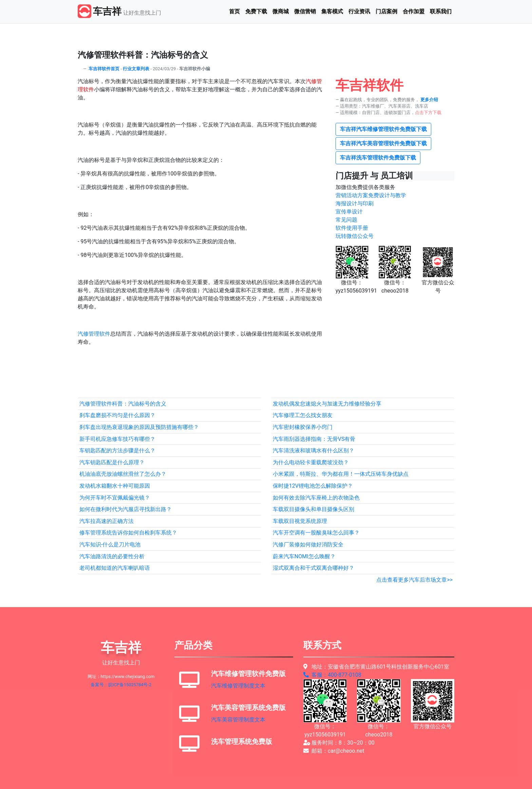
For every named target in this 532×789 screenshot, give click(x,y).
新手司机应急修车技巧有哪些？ (117, 439)
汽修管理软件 (94, 334)
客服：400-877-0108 (332, 675)
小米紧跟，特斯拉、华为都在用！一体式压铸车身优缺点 (341, 474)
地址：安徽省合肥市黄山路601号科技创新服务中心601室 (376, 667)
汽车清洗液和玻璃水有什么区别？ (313, 450)
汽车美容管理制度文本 (238, 720)
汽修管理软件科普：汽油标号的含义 (123, 404)
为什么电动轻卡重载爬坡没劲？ (311, 462)
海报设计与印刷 (355, 203)
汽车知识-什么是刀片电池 (110, 544)
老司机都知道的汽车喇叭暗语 (115, 568)
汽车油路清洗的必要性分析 (112, 556)
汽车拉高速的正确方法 (107, 521)
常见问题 (346, 220)
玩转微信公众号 (355, 236)
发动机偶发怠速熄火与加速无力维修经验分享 (327, 404)
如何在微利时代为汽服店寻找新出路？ (126, 509)
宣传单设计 (349, 212)
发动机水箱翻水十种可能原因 (115, 486)
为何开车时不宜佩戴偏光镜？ (115, 498)
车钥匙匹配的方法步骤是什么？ (117, 450)
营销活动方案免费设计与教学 (371, 195)
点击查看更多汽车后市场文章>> (414, 580)
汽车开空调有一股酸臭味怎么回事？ (316, 533)
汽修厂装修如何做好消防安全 (308, 544)
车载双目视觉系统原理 (300, 521)
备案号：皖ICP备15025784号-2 (121, 685)
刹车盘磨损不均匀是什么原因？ (117, 415)
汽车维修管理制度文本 (238, 686)
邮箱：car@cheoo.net (334, 751)
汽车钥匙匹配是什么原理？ (112, 462)
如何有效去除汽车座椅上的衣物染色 (316, 498)
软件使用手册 (352, 228)
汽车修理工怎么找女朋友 (303, 415)
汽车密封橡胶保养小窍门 (303, 427)
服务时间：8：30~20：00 (339, 743)
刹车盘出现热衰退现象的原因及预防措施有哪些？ (139, 427)
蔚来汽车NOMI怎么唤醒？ (304, 556)
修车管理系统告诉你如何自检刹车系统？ (128, 533)
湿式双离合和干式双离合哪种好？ (313, 568)
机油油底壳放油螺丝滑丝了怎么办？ (123, 474)
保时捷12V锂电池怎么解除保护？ (313, 486)
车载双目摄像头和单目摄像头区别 (313, 509)
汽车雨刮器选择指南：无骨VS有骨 (314, 439)
